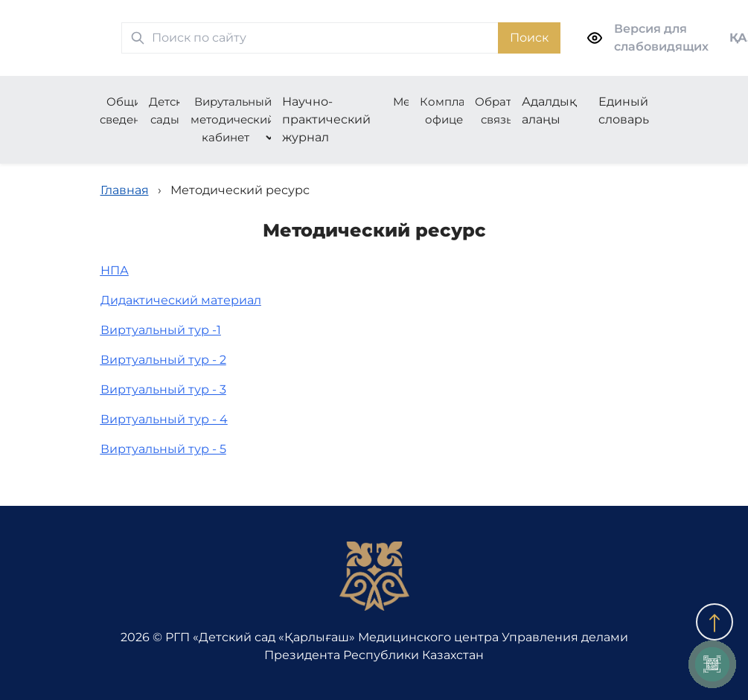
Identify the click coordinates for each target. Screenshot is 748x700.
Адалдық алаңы (549, 110)
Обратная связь (504, 110)
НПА (115, 270)
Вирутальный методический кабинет (233, 119)
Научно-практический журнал (326, 119)
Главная (125, 190)
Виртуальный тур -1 (161, 330)
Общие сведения (127, 110)
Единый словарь (624, 110)
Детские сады (173, 110)
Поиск (529, 38)
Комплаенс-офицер (455, 110)
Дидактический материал (181, 300)
